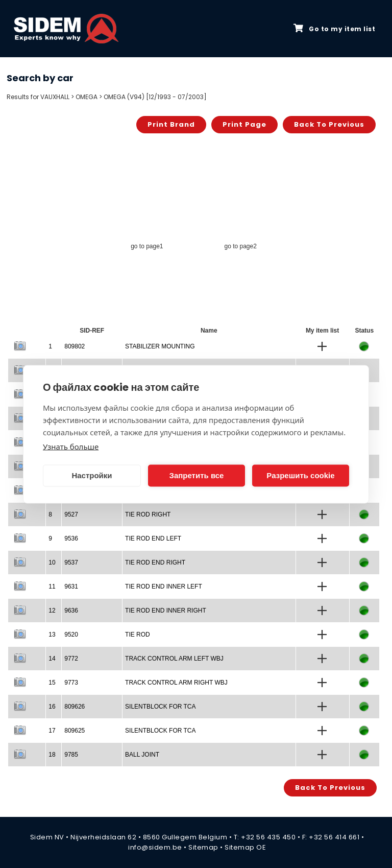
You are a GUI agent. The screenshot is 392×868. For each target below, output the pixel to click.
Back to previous (329, 124)
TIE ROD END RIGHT (155, 562)
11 (52, 587)
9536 (71, 538)
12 (52, 611)
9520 (71, 635)
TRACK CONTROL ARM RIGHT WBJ (176, 683)
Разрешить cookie (300, 475)
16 (52, 707)
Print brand (171, 124)
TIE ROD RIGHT (148, 514)
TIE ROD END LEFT (153, 538)
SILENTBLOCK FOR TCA (160, 707)
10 (52, 562)
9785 (71, 755)
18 (52, 755)
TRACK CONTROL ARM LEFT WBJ (174, 659)
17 (52, 731)
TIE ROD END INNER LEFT (164, 587)
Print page (244, 124)
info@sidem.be (155, 847)
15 (52, 683)
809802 (75, 346)
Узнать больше (71, 446)
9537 (71, 562)
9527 (71, 514)
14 (52, 659)
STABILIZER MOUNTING (160, 346)
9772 (71, 659)
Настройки (92, 475)
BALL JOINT (142, 755)
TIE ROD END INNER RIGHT (166, 611)
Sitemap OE (245, 847)
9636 (71, 611)
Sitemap (203, 847)
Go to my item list (334, 29)
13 (52, 635)
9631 (71, 587)
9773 (71, 683)
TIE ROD (138, 635)
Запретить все (197, 475)
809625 (75, 731)
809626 (75, 707)
